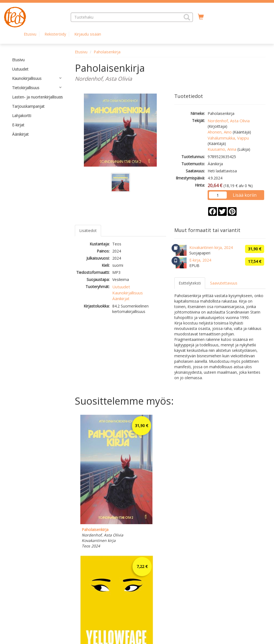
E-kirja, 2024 (200, 260)
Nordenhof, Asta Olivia (229, 121)
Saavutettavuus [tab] (224, 283)
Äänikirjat (121, 298)
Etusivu (30, 34)
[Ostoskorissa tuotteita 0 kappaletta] (201, 17)
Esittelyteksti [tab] (190, 283)
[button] (187, 17)
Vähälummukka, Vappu (228, 138)
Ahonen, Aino (220, 132)
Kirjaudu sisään (88, 34)
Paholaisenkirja (107, 52)
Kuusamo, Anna (222, 149)
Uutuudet (121, 287)
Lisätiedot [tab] (88, 230)
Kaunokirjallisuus (128, 293)
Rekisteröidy (55, 34)
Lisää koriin (245, 195)
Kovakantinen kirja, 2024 (211, 247)
